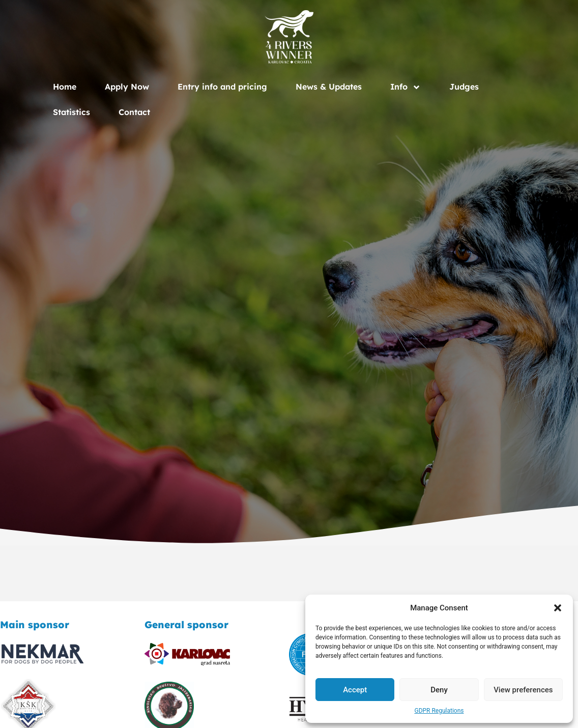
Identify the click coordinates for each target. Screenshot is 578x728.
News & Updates (329, 87)
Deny (439, 690)
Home (65, 87)
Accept (355, 690)
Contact (134, 112)
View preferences (523, 690)
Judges (464, 87)
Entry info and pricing (222, 87)
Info (406, 87)
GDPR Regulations (439, 711)
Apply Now (127, 87)
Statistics (71, 112)
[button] (558, 608)
